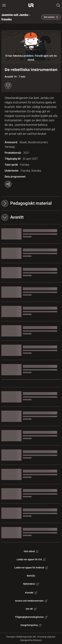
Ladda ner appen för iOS (31, 559)
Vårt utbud (31, 551)
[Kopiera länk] (8, 184)
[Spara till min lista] (8, 86)
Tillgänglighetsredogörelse (31, 617)
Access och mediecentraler (31, 601)
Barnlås (31, 576)
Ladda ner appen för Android (31, 568)
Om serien (51, 17)
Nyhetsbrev (31, 584)
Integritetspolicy (31, 625)
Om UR (31, 609)
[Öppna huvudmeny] (4, 5)
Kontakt (31, 593)
